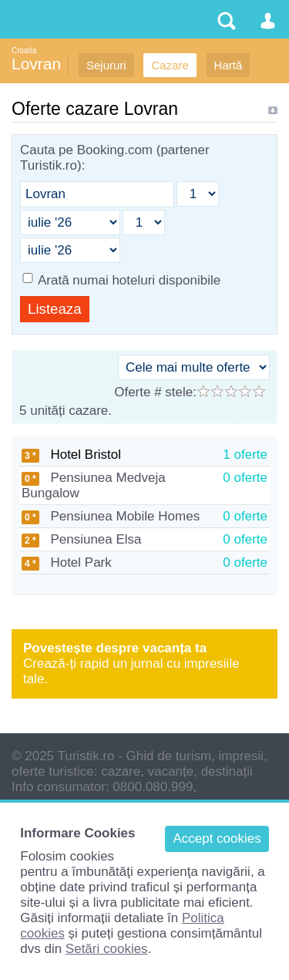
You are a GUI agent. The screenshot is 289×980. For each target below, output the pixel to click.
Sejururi (106, 65)
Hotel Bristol (71, 455)
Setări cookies (107, 949)
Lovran (36, 64)
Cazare (170, 65)
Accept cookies (217, 839)
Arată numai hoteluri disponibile (129, 280)
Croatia (24, 51)
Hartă (229, 65)
